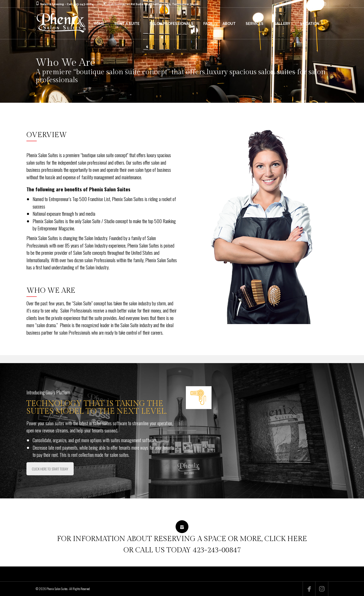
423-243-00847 (217, 550)
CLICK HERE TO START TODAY (50, 469)
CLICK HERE (286, 539)
